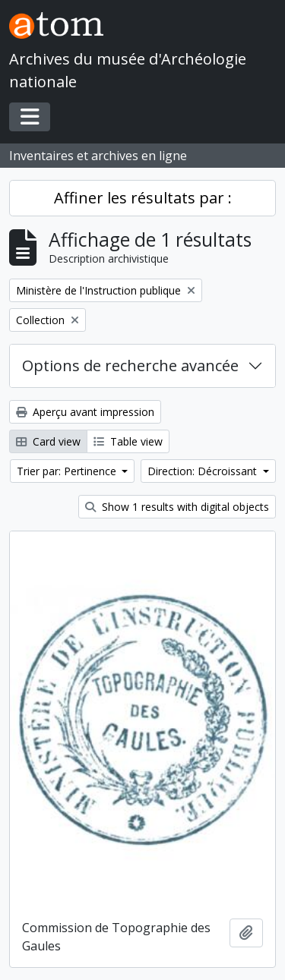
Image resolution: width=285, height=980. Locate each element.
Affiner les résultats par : (143, 198)
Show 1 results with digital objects (177, 507)
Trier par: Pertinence (68, 471)
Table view (128, 441)
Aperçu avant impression (85, 412)
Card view (48, 441)
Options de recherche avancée (130, 366)
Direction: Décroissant (204, 471)
